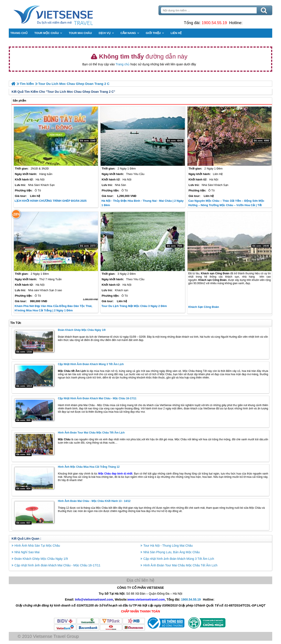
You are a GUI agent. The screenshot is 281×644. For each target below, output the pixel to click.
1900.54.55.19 (214, 23)
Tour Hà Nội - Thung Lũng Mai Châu (168, 545)
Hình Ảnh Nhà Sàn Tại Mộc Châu (37, 545)
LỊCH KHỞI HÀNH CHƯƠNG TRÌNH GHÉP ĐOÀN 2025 (51, 201)
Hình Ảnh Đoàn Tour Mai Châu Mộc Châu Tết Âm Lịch (91, 433)
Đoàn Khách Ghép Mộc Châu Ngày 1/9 (82, 330)
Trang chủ (122, 64)
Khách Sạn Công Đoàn (204, 307)
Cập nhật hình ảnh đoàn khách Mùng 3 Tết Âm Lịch (91, 364)
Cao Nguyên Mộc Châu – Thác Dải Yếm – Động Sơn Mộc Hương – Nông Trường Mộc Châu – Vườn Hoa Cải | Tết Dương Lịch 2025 (226, 205)
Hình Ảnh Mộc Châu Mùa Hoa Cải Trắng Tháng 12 (89, 467)
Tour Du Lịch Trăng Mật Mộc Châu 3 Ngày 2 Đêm (134, 306)
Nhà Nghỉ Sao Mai (27, 552)
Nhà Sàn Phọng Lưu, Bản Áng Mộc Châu (172, 552)
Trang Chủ (64, 14)
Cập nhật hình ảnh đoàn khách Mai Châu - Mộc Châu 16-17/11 (97, 398)
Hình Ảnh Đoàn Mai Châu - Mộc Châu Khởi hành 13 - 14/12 (94, 501)
